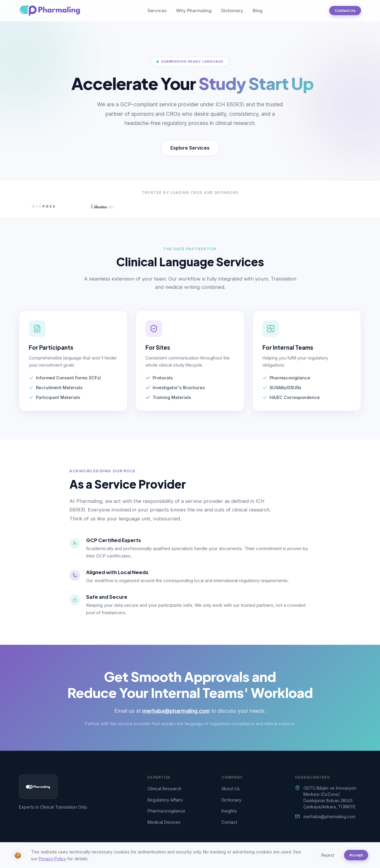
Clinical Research (164, 789)
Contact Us (345, 10)
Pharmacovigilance (166, 811)
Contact (229, 822)
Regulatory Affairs (165, 800)
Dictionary (232, 11)
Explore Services (190, 148)
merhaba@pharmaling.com (176, 711)
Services (157, 11)
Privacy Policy (52, 859)
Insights (229, 811)
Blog (258, 11)
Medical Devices (164, 822)
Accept (356, 855)
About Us (231, 789)
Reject (328, 855)
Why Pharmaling (194, 11)
